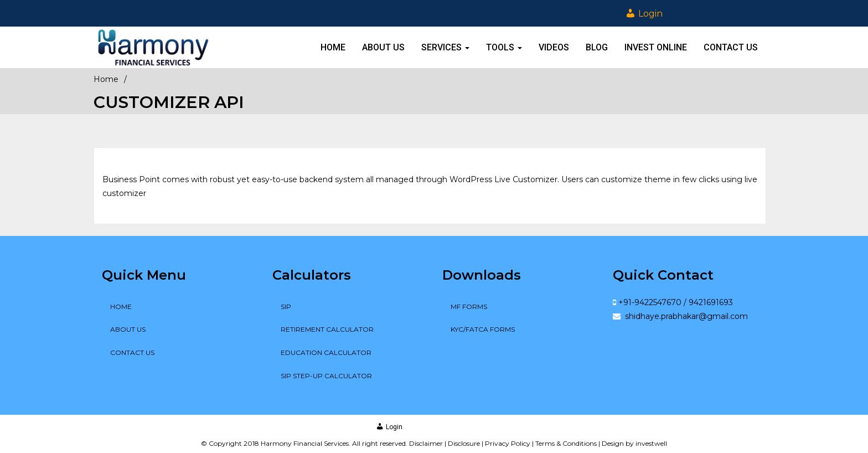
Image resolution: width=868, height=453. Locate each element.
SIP (286, 307)
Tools (504, 47)
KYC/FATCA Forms (483, 329)
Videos (554, 47)
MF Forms (469, 307)
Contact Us (731, 47)
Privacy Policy (508, 443)
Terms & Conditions (566, 443)
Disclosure (464, 443)
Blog (597, 47)
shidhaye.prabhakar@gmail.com (685, 316)
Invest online (656, 47)
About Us (383, 47)
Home (333, 47)
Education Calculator (326, 352)
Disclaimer (426, 443)
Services (445, 47)
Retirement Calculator (327, 329)
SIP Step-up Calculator (326, 376)
